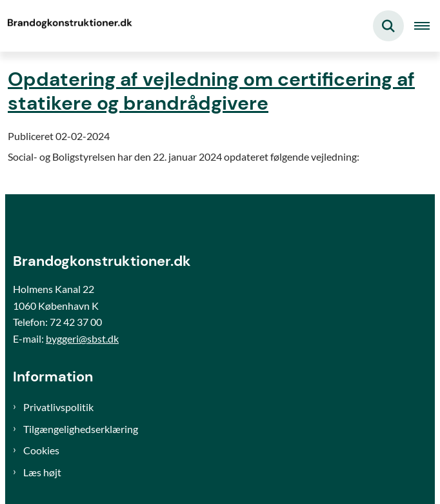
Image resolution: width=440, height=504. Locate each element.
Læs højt (42, 472)
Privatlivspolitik (58, 407)
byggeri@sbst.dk (82, 338)
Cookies (41, 450)
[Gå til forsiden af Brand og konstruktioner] (68, 26)
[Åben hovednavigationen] (427, 26)
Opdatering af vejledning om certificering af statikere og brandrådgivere (211, 91)
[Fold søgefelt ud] (388, 26)
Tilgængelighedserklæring (81, 429)
